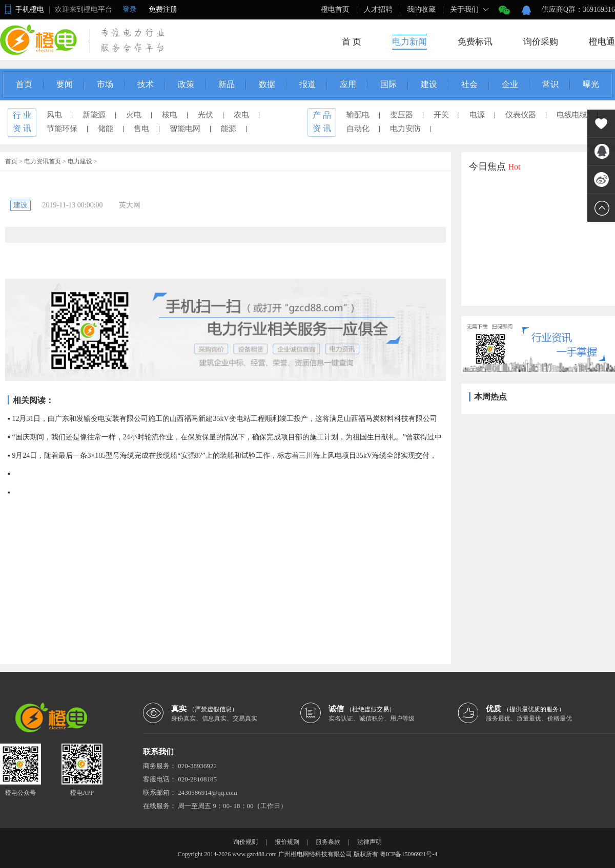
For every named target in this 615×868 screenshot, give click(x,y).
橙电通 (602, 42)
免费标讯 (475, 42)
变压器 (402, 115)
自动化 (358, 129)
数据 (267, 84)
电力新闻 (409, 42)
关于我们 (464, 9)
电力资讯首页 (43, 161)
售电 (141, 129)
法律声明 (370, 842)
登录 (130, 9)
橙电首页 (335, 9)
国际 (388, 84)
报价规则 (287, 842)
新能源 (94, 115)
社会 (469, 84)
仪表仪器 (521, 115)
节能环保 (62, 129)
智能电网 (185, 129)
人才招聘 (378, 9)
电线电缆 (572, 115)
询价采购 (541, 42)
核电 (170, 115)
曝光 (591, 84)
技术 (146, 84)
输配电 (358, 115)
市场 (105, 84)
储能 (106, 129)
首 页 (352, 42)
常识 (550, 84)
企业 (510, 84)
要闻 (65, 84)
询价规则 (245, 842)
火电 (134, 115)
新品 (227, 84)
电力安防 (405, 129)
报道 (307, 84)
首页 (24, 84)
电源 (477, 115)
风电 (54, 115)
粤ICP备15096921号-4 (409, 854)
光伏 (206, 115)
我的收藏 (421, 9)
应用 (348, 84)
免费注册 (163, 9)
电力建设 (80, 161)
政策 (186, 84)
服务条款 (328, 842)
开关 (441, 115)
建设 (429, 84)
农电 (241, 115)
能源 (229, 129)
